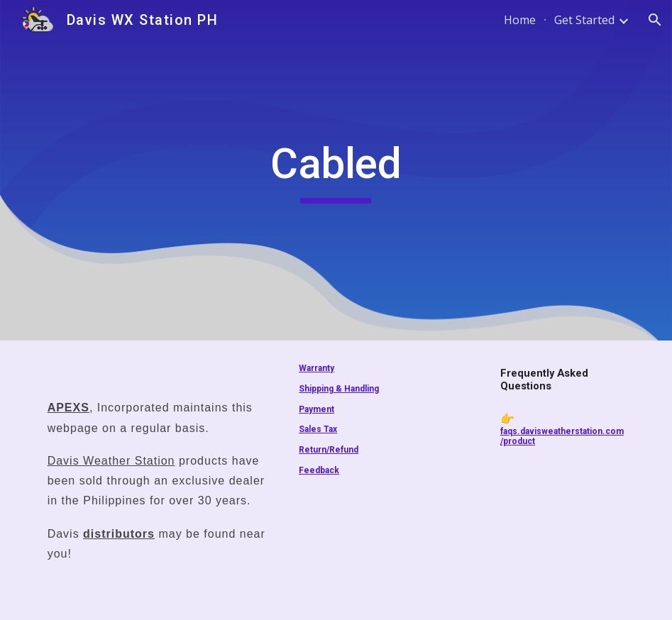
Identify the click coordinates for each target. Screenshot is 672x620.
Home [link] (520, 20)
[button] (655, 20)
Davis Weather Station (111, 461)
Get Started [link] (584, 20)
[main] (336, 170)
